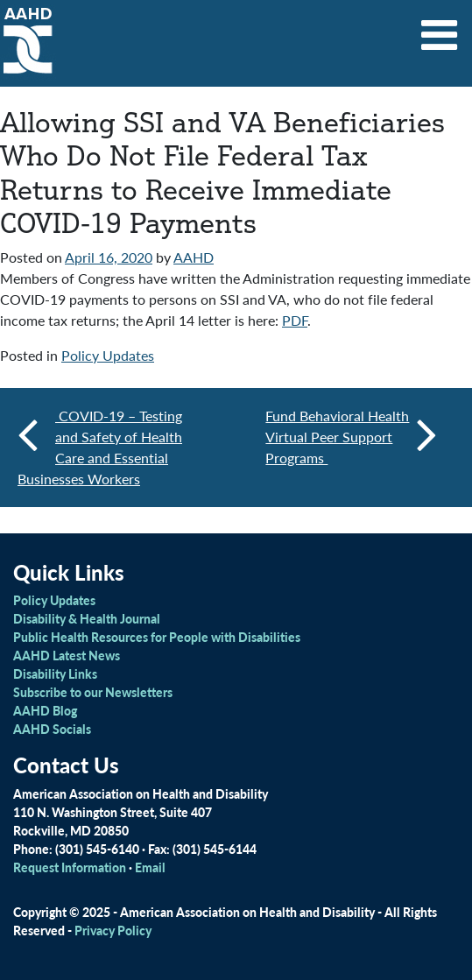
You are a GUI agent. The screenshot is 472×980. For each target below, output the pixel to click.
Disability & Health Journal (87, 618)
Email (150, 867)
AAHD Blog (45, 710)
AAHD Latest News (67, 655)
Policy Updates (108, 355)
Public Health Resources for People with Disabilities (157, 637)
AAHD (194, 257)
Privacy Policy (113, 930)
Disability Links (55, 673)
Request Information (70, 867)
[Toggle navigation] (440, 29)
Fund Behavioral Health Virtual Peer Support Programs (351, 437)
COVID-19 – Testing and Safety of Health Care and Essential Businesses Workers (100, 447)
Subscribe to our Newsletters (93, 692)
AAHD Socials (52, 729)
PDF (295, 320)
